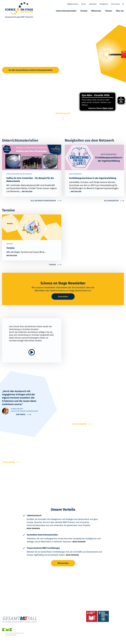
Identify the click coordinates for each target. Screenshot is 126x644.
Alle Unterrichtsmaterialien (43, 201)
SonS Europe (115, 4)
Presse (84, 4)
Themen (109, 11)
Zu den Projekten (79, 424)
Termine (84, 11)
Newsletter (93, 4)
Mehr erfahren (33, 528)
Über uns (120, 11)
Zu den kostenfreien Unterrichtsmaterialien (31, 70)
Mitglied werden (73, 4)
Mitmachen (96, 11)
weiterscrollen (63, 113)
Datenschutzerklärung (18, 641)
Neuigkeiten (104, 4)
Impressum (31, 641)
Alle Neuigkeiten (111, 201)
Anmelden (63, 297)
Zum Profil (21, 414)
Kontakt (6, 641)
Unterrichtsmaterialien (66, 11)
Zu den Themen (8, 462)
